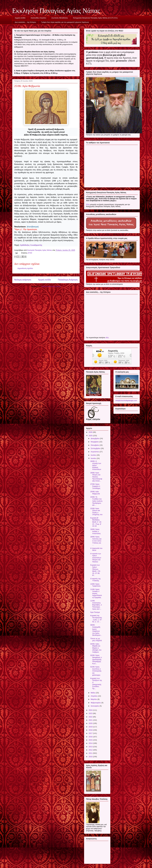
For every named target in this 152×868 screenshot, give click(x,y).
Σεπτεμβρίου (96, 448)
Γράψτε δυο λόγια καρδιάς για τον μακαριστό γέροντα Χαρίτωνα (65, 22)
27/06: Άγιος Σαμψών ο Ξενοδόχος (95, 486)
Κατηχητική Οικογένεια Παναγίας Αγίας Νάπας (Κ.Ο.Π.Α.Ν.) (95, 18)
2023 (91, 713)
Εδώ (88, 204)
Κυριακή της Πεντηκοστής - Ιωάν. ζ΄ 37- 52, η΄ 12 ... (96, 619)
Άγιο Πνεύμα (95, 612)
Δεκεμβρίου (95, 438)
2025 (91, 436)
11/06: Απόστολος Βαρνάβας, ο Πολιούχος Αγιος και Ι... (96, 605)
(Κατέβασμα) (33, 227)
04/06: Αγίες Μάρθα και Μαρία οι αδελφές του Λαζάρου (96, 648)
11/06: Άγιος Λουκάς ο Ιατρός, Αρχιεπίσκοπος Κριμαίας (96, 593)
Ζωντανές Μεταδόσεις (60, 18)
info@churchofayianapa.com (126, 400)
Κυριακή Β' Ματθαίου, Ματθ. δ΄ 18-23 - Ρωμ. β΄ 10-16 (96, 522)
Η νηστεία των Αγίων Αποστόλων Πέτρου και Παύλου (96, 558)
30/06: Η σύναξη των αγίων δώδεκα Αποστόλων (96, 465)
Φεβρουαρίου (96, 703)
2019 (91, 727)
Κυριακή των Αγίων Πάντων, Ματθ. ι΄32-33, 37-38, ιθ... (95, 570)
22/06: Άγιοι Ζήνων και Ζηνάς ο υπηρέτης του (96, 512)
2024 (91, 710)
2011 (91, 753)
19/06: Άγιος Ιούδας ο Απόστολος (95, 531)
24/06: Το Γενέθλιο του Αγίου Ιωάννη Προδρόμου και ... (96, 501)
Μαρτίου (94, 699)
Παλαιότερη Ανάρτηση (68, 280)
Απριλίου (94, 696)
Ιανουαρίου (95, 706)
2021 (91, 720)
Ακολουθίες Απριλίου (38, 18)
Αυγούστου (95, 452)
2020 (91, 723)
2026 (91, 432)
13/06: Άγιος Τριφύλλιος (95, 585)
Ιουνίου (94, 458)
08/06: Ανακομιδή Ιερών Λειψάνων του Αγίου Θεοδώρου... (96, 630)
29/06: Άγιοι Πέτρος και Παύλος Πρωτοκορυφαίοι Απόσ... (96, 477)
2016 (91, 737)
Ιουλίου (94, 455)
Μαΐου (93, 693)
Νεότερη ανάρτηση (23, 280)
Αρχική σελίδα (20, 18)
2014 (91, 743)
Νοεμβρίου (95, 442)
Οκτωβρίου (95, 445)
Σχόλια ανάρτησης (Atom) (51, 286)
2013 (91, 747)
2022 (91, 717)
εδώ (107, 338)
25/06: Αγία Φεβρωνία (95, 493)
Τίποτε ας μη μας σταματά (96, 640)
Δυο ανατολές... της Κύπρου (25, 22)
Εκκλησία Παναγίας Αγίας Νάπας (56, 11)
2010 (91, 757)
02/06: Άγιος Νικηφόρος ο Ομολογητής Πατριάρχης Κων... (96, 659)
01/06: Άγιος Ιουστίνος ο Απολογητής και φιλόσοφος (96, 671)
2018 (91, 730)
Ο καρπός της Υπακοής (95, 580)
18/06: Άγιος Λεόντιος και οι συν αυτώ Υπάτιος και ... (96, 541)
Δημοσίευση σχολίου (25, 268)
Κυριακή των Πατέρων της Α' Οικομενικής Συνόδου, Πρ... (96, 683)
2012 (91, 750)
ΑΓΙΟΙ (30, 253)
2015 (91, 740)
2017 (91, 733)
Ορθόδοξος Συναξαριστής (31, 245)
